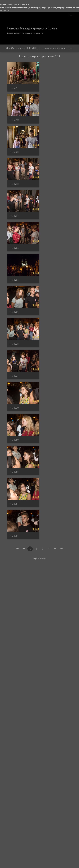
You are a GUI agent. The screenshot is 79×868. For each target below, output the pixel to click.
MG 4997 (14, 148)
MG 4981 (48, 179)
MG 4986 (48, 148)
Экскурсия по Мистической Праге (55, 48)
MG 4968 (14, 272)
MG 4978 (14, 210)
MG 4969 (48, 241)
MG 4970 (14, 241)
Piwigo (43, 325)
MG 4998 (48, 118)
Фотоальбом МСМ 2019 (24, 48)
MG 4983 (14, 179)
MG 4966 (14, 302)
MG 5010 (48, 87)
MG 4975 (48, 210)
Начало (7, 48)
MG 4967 (48, 272)
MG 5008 (14, 118)
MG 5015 (14, 87)
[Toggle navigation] (71, 15)
